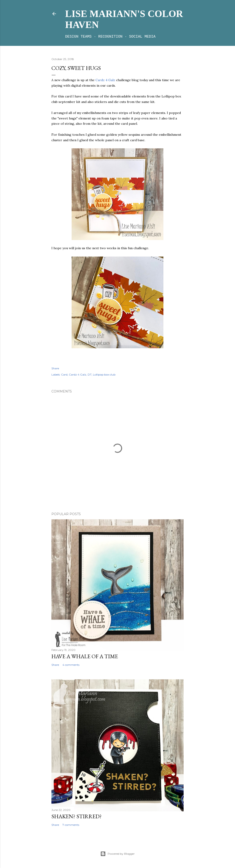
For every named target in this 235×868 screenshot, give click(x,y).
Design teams (78, 37)
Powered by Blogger (117, 854)
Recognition (110, 37)
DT (90, 375)
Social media (142, 37)
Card (64, 375)
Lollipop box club (104, 375)
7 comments (71, 825)
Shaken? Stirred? (77, 816)
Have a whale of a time (85, 656)
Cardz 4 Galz (105, 80)
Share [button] (55, 368)
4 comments (71, 665)
